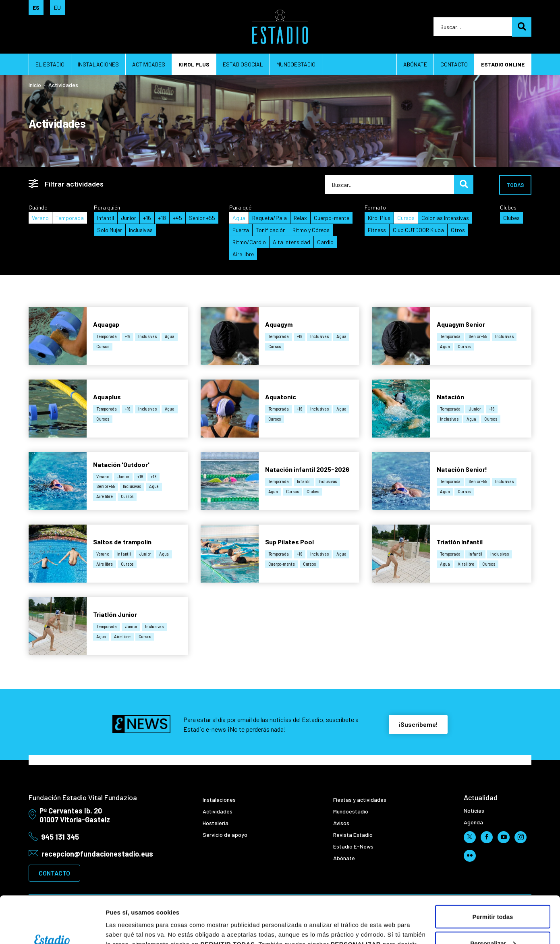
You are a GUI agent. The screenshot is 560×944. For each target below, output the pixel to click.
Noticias (474, 810)
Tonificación (271, 230)
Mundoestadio (296, 64)
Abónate (415, 64)
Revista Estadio (353, 835)
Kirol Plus (379, 218)
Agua (239, 218)
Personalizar (493, 896)
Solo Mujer (110, 230)
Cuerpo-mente (332, 218)
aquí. (380, 907)
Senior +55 (202, 218)
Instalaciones (98, 64)
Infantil (106, 218)
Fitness (377, 230)
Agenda (473, 822)
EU (57, 7)
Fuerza (241, 230)
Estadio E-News (353, 846)
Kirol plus (194, 64)
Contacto (454, 64)
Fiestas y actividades (360, 800)
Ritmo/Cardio (249, 242)
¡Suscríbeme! (418, 724)
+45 (177, 218)
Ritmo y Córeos (311, 230)
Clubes (511, 218)
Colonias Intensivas (445, 218)
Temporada (70, 218)
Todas (515, 185)
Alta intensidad (291, 242)
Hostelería (216, 823)
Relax (300, 218)
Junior (129, 218)
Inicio (35, 85)
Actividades (149, 64)
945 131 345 (60, 837)
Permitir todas (493, 870)
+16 (147, 218)
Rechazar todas (493, 922)
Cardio (325, 242)
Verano (40, 218)
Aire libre (243, 254)
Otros (458, 230)
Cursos (406, 218)
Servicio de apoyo (225, 835)
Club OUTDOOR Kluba (418, 230)
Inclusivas (141, 230)
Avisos (341, 823)
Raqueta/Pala (270, 218)
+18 (162, 218)
